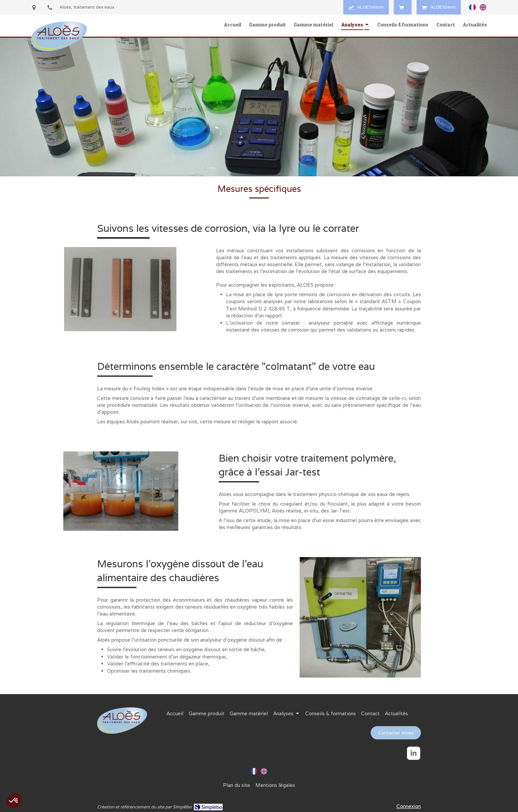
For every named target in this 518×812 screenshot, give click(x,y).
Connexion (409, 806)
